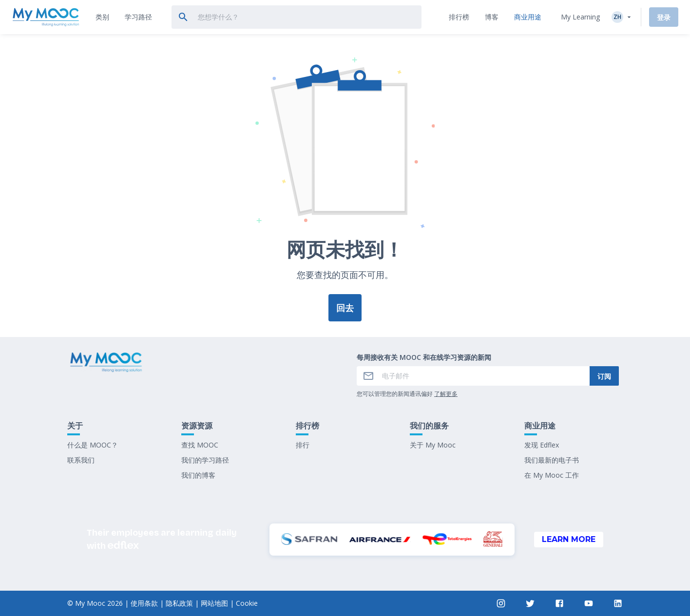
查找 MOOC (200, 445)
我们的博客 (198, 475)
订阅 (604, 376)
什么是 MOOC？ (93, 445)
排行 (303, 445)
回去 (345, 308)
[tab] (102, 17)
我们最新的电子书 (552, 460)
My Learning (580, 17)
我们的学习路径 (205, 460)
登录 (664, 17)
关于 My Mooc (433, 445)
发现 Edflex (542, 445)
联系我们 (81, 460)
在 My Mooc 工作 (552, 475)
